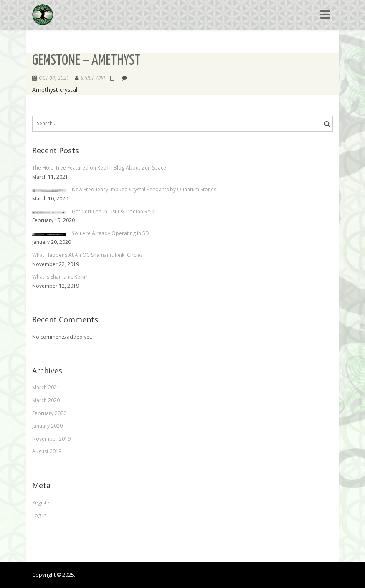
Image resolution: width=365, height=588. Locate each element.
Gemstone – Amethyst (86, 61)
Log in (39, 515)
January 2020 (47, 426)
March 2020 (46, 400)
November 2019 (51, 439)
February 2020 (49, 413)
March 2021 (46, 387)
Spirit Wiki (93, 78)
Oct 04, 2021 (54, 78)
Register (42, 503)
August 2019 (47, 451)
